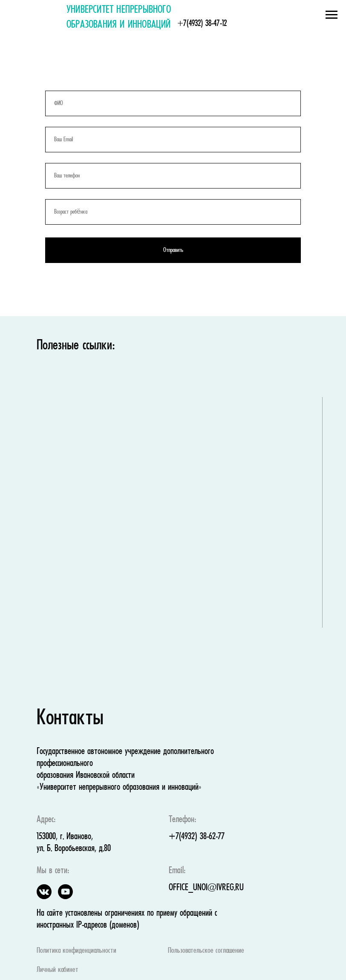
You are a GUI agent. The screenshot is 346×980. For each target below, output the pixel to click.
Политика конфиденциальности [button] (76, 951)
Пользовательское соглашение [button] (206, 951)
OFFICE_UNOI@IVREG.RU (206, 888)
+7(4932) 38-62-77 (197, 837)
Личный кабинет (58, 970)
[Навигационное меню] (332, 15)
